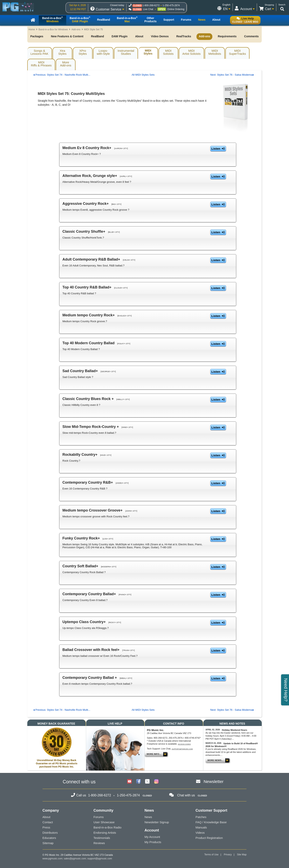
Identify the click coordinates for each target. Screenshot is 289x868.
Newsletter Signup (157, 822)
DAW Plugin (120, 36)
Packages (37, 36)
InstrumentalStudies (126, 52)
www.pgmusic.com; (53, 859)
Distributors (50, 833)
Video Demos (160, 36)
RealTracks (184, 36)
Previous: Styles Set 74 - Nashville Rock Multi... (63, 75)
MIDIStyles (148, 52)
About (139, 36)
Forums (99, 817)
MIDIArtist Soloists (192, 52)
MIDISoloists (168, 52)
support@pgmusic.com (182, 749)
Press (46, 827)
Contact (48, 822)
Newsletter (213, 781)
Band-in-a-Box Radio (107, 827)
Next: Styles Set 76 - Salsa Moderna (231, 75)
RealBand (97, 36)
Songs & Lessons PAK (39, 52)
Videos (200, 833)
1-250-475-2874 (171, 5)
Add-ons (76, 29)
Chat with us (186, 795)
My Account (152, 837)
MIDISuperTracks (237, 52)
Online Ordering (176, 9)
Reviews (99, 843)
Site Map (242, 855)
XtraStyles (63, 52)
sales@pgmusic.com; (76, 859)
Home (32, 29)
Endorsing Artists (105, 833)
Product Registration (209, 838)
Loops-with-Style (103, 52)
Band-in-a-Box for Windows (53, 29)
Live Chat (148, 9)
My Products (153, 842)
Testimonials (102, 838)
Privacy (228, 855)
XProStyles (83, 52)
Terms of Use (211, 855)
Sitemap (48, 843)
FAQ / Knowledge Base (211, 822)
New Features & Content (67, 36)
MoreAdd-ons (66, 64)
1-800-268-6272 (151, 5)
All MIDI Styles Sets (143, 75)
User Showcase (104, 822)
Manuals (201, 827)
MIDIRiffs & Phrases (41, 64)
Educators (49, 838)
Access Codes (184, 744)
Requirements (227, 36)
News (148, 817)
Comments (251, 36)
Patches (201, 817)
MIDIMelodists (215, 52)
